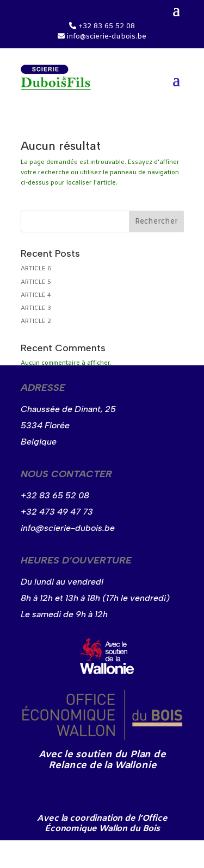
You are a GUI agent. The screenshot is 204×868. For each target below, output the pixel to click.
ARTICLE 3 (36, 308)
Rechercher (156, 222)
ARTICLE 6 (36, 269)
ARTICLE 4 (36, 295)
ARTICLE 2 (36, 321)
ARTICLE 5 (36, 282)
